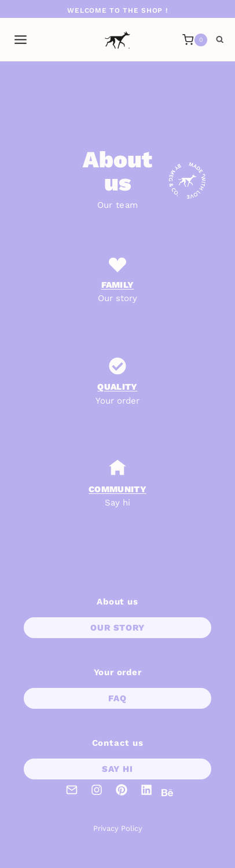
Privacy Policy (118, 828)
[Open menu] (21, 40)
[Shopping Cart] (194, 40)
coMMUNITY (117, 489)
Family (118, 285)
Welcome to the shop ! (117, 10)
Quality (117, 387)
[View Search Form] (220, 40)
